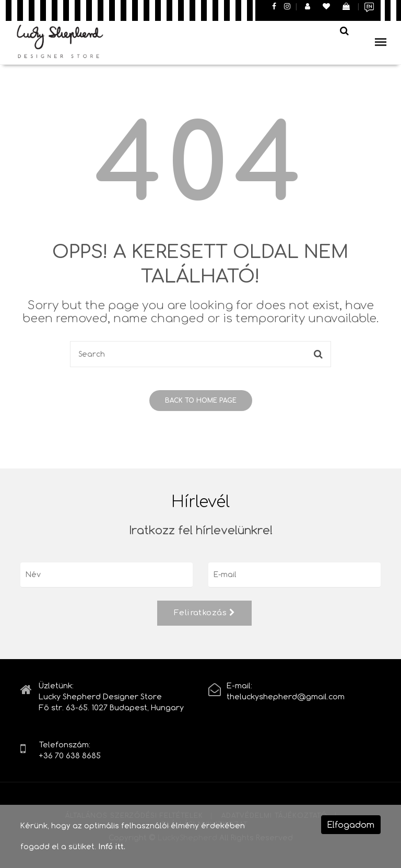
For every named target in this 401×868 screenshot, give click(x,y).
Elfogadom (351, 824)
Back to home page (201, 401)
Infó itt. (112, 847)
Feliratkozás (204, 613)
